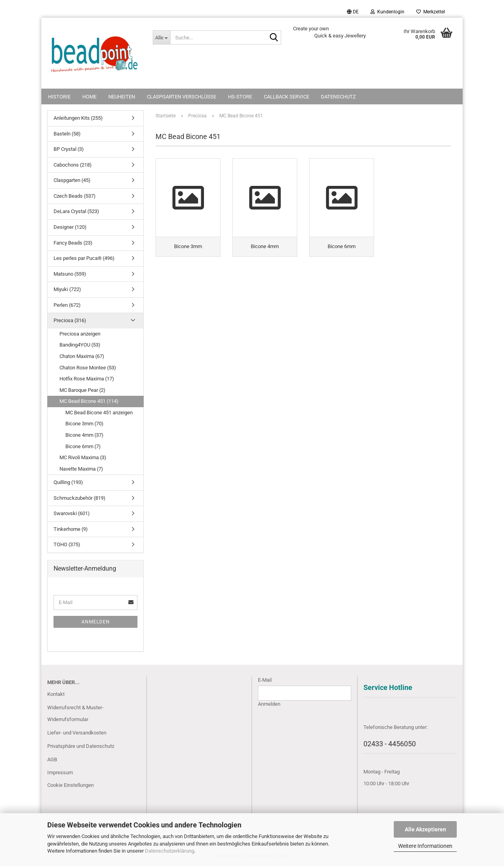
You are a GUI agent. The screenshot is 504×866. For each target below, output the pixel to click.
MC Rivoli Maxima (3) (83, 457)
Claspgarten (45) (72, 180)
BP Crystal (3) (69, 149)
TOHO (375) (67, 544)
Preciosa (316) (70, 320)
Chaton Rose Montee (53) (88, 368)
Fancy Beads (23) (73, 243)
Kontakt (56, 694)
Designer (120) (70, 227)
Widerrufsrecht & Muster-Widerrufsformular (75, 713)
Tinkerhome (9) (71, 529)
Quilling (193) (68, 482)
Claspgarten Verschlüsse (182, 97)
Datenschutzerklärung (170, 851)
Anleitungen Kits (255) (78, 118)
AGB (52, 759)
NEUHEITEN (122, 97)
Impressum (60, 772)
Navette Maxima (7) (81, 469)
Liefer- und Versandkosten (77, 733)
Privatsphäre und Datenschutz (81, 746)
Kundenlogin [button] (387, 12)
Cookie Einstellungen (70, 785)
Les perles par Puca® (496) (84, 258)
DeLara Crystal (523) (76, 211)
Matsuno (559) (70, 274)
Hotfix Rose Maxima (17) (87, 379)
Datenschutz (338, 97)
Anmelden (96, 622)
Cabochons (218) (73, 165)
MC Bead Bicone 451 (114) (89, 401)
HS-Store (240, 97)
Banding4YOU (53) (80, 345)
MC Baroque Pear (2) (82, 390)
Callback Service (286, 97)
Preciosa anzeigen (80, 334)
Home (89, 97)
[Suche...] (161, 37)
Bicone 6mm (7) (83, 446)
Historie (59, 97)
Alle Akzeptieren (425, 829)
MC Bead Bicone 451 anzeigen (99, 413)
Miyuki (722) (67, 289)
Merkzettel (431, 12)
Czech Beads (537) (75, 196)
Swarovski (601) (72, 513)
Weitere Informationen (425, 846)
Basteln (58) (67, 134)
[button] (353, 12)
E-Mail (265, 680)
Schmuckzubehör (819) (80, 498)
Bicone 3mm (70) (84, 424)
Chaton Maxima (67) (82, 356)
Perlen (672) (67, 305)
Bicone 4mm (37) (84, 435)
